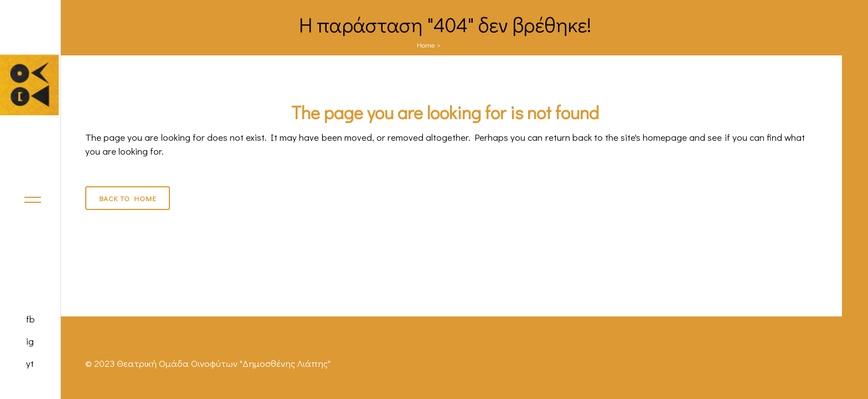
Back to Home (128, 198)
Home (426, 45)
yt (30, 363)
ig (30, 341)
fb (30, 319)
